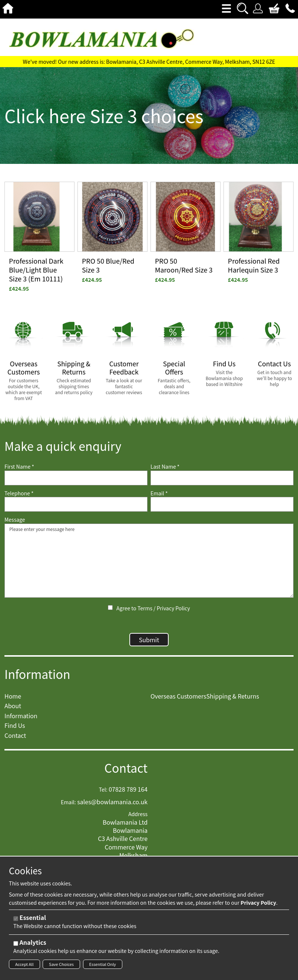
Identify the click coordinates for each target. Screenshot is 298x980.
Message (15, 520)
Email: (68, 806)
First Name (19, 467)
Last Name (165, 467)
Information (37, 678)
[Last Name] (222, 478)
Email (159, 493)
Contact (126, 771)
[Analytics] (16, 943)
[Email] (222, 504)
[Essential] (16, 919)
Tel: (103, 793)
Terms (145, 608)
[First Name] (76, 478)
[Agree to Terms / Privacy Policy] (110, 608)
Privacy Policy (173, 608)
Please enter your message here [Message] (149, 561)
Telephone (19, 493)
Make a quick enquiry (63, 446)
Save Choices (61, 964)
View (11, 186)
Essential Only (103, 964)
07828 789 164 (128, 793)
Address (138, 818)
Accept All (24, 964)
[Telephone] (76, 504)
